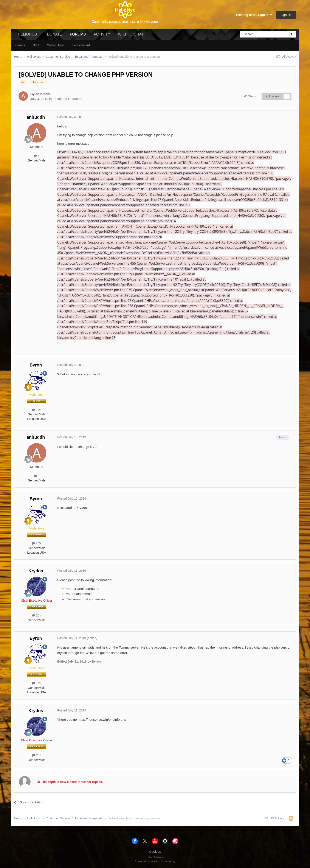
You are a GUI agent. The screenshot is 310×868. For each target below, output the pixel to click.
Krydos (36, 571)
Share (250, 96)
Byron (36, 365)
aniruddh (43, 94)
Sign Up (286, 15)
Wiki (122, 34)
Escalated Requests (67, 99)
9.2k (37, 410)
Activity (102, 34)
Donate (54, 34)
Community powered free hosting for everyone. (125, 22)
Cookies (155, 852)
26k (36, 615)
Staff (36, 45)
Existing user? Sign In (254, 15)
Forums (78, 36)
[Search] (252, 34)
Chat (139, 34)
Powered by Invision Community (155, 861)
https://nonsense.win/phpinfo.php (102, 720)
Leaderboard (81, 45)
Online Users (56, 45)
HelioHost (29, 34)
